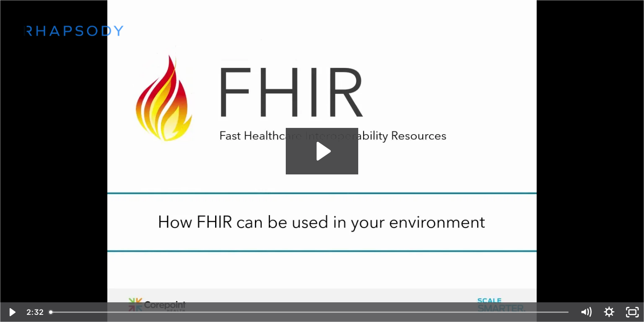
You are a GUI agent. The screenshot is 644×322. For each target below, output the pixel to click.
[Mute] (586, 312)
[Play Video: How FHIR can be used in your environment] (322, 151)
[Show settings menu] (609, 312)
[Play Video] (12, 312)
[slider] (309, 312)
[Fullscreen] (632, 312)
